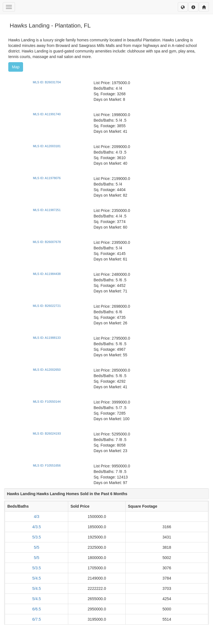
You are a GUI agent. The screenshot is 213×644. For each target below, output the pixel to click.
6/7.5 (36, 619)
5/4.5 (36, 578)
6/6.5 (36, 609)
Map (16, 67)
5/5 (36, 547)
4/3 (36, 517)
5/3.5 (36, 537)
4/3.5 (36, 527)
